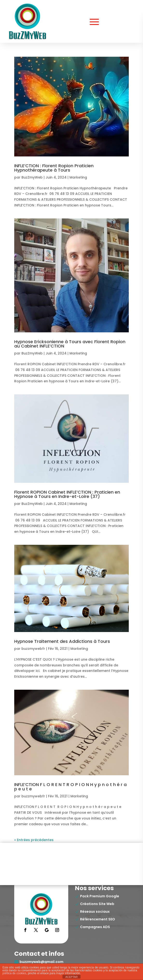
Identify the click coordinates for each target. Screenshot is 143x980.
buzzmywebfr (33, 649)
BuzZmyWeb (32, 177)
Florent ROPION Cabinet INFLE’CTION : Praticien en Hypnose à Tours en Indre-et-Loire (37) (67, 494)
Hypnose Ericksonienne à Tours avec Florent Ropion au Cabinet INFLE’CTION (70, 344)
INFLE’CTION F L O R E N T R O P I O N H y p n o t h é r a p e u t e (70, 787)
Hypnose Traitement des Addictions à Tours (62, 641)
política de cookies (14, 973)
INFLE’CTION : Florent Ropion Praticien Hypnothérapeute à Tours (54, 168)
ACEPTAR (71, 977)
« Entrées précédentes (34, 840)
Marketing (78, 177)
